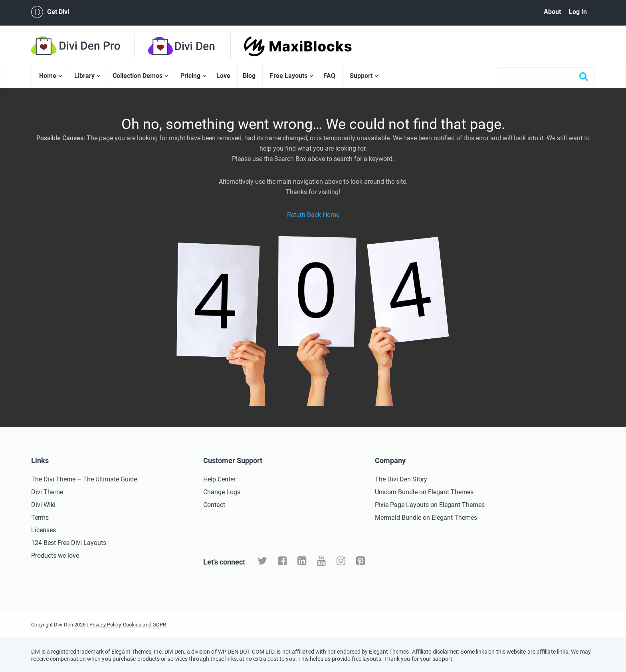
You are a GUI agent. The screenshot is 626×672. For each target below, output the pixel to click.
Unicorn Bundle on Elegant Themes (424, 492)
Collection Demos (138, 76)
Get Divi (50, 12)
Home (48, 76)
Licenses (44, 530)
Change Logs (222, 492)
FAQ (329, 76)
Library (84, 76)
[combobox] (546, 76)
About (552, 12)
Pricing (190, 76)
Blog (249, 76)
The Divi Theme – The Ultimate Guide (84, 479)
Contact (214, 505)
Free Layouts (289, 76)
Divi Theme (47, 492)
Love (223, 76)
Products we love (55, 556)
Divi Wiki (43, 505)
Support (361, 76)
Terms (40, 518)
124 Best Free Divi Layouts (69, 543)
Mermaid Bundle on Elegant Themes (426, 518)
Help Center (219, 479)
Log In (578, 12)
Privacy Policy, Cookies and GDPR (129, 625)
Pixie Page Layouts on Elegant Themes (430, 505)
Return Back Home (313, 215)
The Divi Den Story (401, 479)
